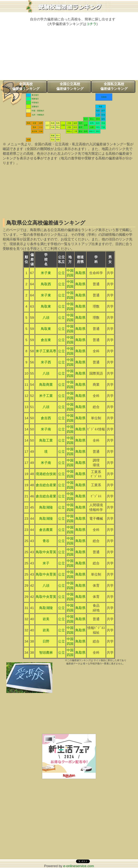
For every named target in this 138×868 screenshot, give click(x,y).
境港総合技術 (46, 474)
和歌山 (69, 131)
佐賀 (34, 123)
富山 (92, 119)
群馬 (92, 123)
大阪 (69, 127)
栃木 (98, 123)
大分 (41, 127)
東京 (98, 131)
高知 (53, 140)
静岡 (86, 131)
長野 (86, 125)
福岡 (41, 123)
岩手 (103, 111)
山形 (98, 115)
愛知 (80, 131)
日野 (46, 641)
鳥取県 (80, 273)
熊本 (34, 127)
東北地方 (35, 95)
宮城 (103, 115)
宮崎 (41, 131)
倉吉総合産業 (46, 485)
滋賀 (75, 123)
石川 (86, 119)
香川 (58, 136)
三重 (75, 131)
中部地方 (35, 103)
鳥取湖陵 (46, 507)
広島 (53, 127)
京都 (69, 123)
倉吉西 (46, 418)
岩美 (46, 619)
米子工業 (46, 396)
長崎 (28, 123)
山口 (47, 125)
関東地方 (35, 99)
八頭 (46, 318)
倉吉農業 (46, 530)
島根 (53, 123)
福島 (103, 119)
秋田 (98, 111)
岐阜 (80, 127)
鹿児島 (34, 131)
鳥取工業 (46, 440)
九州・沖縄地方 (38, 115)
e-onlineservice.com (79, 866)
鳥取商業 (46, 385)
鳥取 (58, 123)
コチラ (91, 24)
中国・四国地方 (38, 111)
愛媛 (53, 136)
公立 (61, 273)
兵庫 (63, 125)
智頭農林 (46, 653)
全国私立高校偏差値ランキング (114, 86)
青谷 (46, 541)
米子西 (46, 362)
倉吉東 (46, 340)
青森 (100, 107)
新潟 (98, 119)
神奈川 (92, 131)
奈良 (75, 127)
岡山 (58, 127)
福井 (80, 123)
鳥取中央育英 (46, 552)
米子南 (46, 429)
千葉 (103, 127)
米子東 (46, 273)
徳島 (58, 140)
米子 (46, 563)
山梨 (92, 127)
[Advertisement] (69, 55)
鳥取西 (46, 284)
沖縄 (28, 140)
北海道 (104, 97)
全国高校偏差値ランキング (26, 86)
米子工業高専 (46, 351)
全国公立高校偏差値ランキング (70, 86)
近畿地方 (35, 107)
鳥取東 (46, 306)
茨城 (103, 123)
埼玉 (98, 127)
